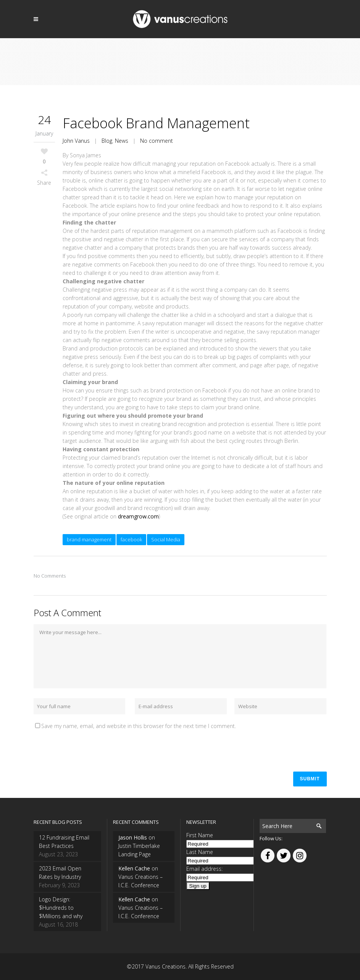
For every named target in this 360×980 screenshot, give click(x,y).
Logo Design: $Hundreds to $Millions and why (61, 908)
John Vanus (76, 141)
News (122, 141)
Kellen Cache (134, 868)
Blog (107, 141)
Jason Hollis (133, 837)
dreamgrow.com (138, 516)
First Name (200, 835)
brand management (89, 539)
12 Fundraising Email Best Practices (64, 842)
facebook (131, 539)
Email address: (204, 869)
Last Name (200, 852)
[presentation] (92, 749)
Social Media (166, 539)
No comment (157, 141)
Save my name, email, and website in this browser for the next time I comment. (139, 726)
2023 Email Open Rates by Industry (60, 873)
